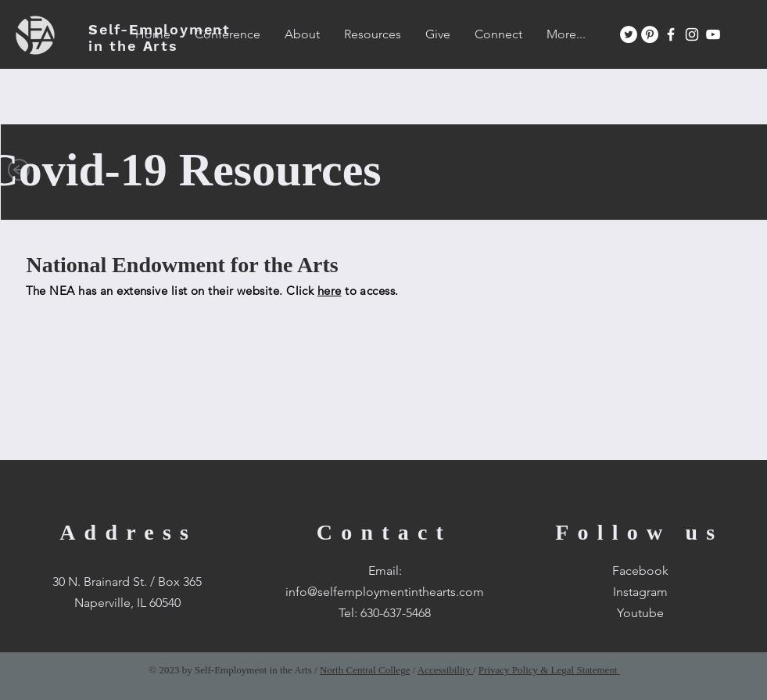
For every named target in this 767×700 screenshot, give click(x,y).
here (330, 291)
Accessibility (445, 670)
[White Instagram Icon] (692, 34)
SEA (159, 38)
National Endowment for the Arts (183, 265)
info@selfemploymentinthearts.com (385, 592)
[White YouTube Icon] (713, 34)
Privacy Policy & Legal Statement (549, 670)
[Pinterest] (650, 34)
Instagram (640, 592)
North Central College (365, 670)
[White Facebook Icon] (671, 34)
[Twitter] (629, 34)
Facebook (640, 571)
